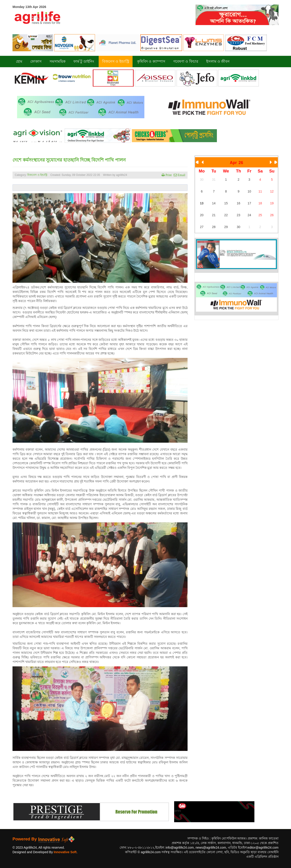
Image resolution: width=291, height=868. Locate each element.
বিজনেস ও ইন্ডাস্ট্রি (37, 175)
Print (168, 175)
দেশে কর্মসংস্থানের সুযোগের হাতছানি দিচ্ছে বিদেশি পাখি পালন (69, 160)
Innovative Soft (65, 852)
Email (181, 175)
